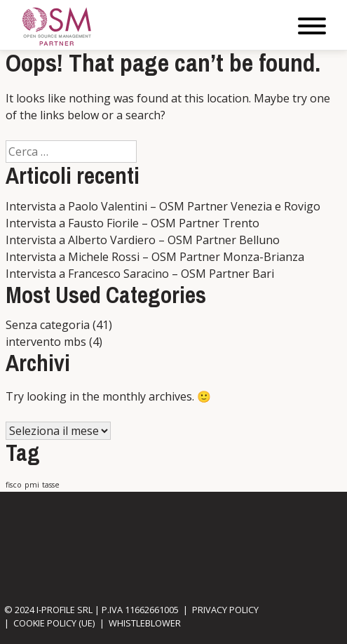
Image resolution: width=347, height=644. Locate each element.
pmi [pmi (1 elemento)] (32, 485)
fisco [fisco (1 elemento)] (14, 485)
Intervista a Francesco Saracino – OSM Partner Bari (140, 274)
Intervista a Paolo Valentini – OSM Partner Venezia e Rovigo (163, 206)
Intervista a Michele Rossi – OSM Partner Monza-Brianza (155, 257)
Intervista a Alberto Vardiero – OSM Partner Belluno (143, 240)
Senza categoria (48, 325)
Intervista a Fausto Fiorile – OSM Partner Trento (132, 223)
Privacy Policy (225, 610)
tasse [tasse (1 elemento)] (51, 485)
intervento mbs (46, 342)
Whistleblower (145, 623)
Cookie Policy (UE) (54, 623)
